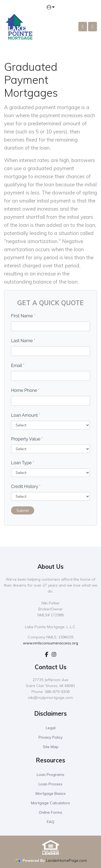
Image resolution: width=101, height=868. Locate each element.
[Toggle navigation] (93, 27)
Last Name (23, 341)
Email (18, 366)
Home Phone (25, 390)
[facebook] (47, 654)
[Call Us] (83, 27)
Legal (51, 728)
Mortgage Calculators (50, 803)
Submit (23, 510)
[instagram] (54, 654)
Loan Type (23, 463)
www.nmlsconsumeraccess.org (50, 643)
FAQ (51, 822)
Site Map (51, 747)
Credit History (26, 487)
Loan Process (50, 784)
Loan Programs (50, 775)
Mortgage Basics (51, 793)
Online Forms (50, 812)
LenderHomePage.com (67, 860)
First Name (23, 316)
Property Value (27, 439)
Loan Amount (26, 415)
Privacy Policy (50, 737)
